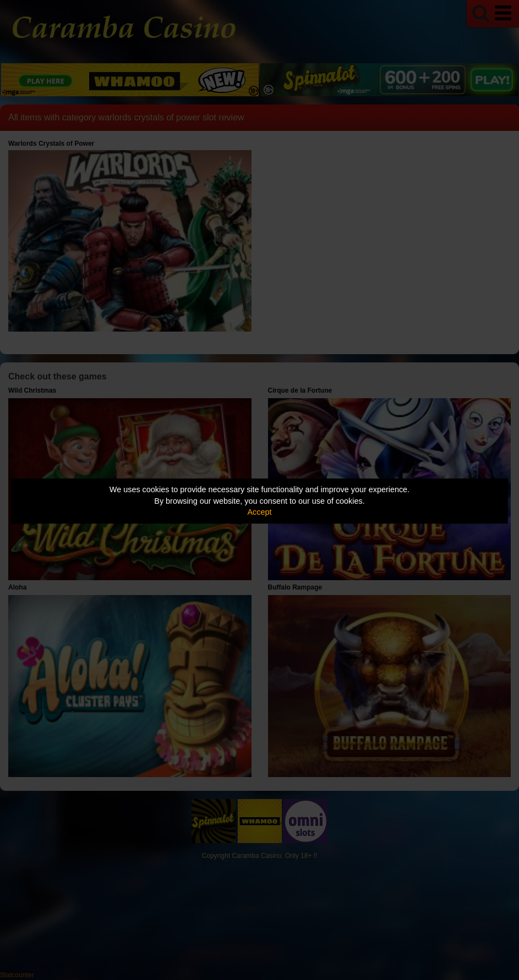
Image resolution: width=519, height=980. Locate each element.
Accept (260, 512)
